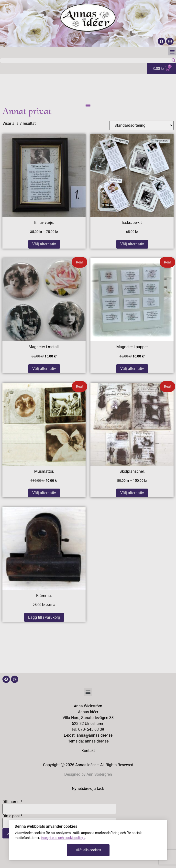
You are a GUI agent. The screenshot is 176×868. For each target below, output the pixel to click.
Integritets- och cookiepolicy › (63, 838)
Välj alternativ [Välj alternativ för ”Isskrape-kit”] (132, 244)
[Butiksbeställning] (141, 125)
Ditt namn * (59, 805)
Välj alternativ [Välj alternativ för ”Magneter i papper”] (132, 369)
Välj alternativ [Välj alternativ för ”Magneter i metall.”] (44, 369)
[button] (172, 51)
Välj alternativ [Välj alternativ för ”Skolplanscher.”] (132, 493)
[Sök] (173, 60)
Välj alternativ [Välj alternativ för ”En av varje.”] (44, 244)
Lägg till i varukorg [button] (44, 617)
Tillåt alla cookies (88, 850)
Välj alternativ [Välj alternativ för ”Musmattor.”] (44, 493)
